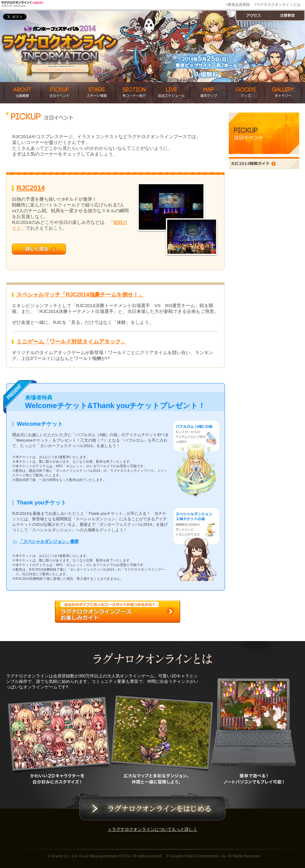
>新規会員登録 (238, 5)
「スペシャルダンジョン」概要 (49, 541)
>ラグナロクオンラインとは (277, 5)
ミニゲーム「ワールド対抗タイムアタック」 (71, 342)
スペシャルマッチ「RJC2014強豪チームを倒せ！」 (80, 295)
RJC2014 (31, 188)
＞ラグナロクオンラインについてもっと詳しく (152, 829)
